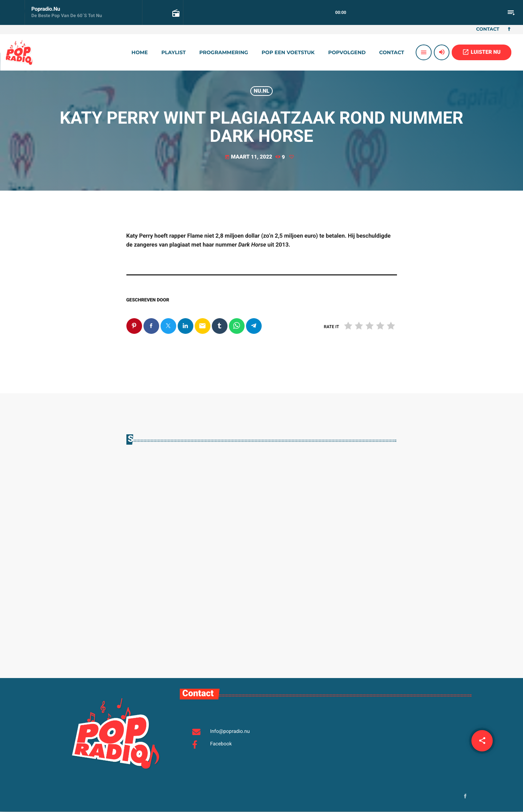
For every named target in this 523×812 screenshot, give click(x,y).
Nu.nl (262, 91)
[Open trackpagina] (175, 13)
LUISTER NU (481, 52)
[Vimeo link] (19, 52)
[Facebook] (509, 30)
